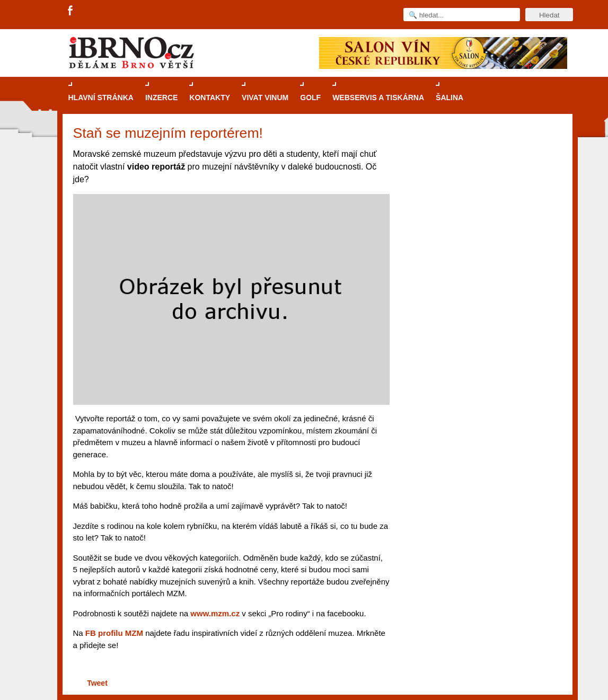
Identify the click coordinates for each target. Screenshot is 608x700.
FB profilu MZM (114, 633)
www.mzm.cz (215, 613)
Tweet (97, 683)
